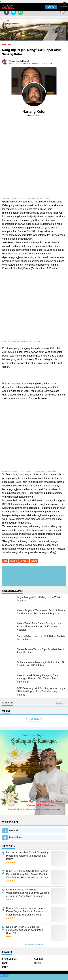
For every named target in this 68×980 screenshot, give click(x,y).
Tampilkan (60, 703)
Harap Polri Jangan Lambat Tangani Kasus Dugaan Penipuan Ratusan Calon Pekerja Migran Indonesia (26, 911)
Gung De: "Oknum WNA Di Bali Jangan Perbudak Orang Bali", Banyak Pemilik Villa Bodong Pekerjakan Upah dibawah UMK (28, 874)
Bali (9, 45)
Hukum (14, 561)
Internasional (16, 837)
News (34, 561)
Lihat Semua (34, 719)
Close (4, 975)
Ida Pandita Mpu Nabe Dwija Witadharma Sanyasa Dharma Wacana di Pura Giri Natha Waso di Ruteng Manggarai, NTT (28, 893)
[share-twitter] (14, 12)
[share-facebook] (7, 12)
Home (4, 45)
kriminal (24, 561)
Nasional (14, 830)
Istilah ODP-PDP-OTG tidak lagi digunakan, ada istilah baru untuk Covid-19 (24, 930)
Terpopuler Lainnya (34, 945)
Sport (5, 967)
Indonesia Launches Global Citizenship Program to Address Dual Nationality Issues (27, 856)
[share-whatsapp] (20, 12)
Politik (38, 963)
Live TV (50, 7)
